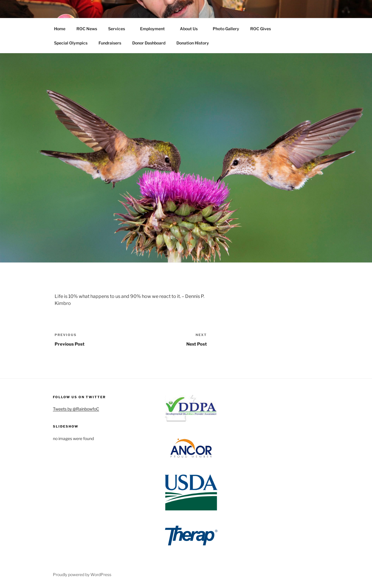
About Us (192, 29)
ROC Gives (263, 29)
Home (60, 29)
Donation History (193, 43)
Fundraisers (110, 43)
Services (119, 29)
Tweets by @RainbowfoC (76, 409)
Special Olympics (71, 43)
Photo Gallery (226, 29)
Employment (155, 29)
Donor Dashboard (149, 43)
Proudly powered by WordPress (82, 574)
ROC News (87, 29)
